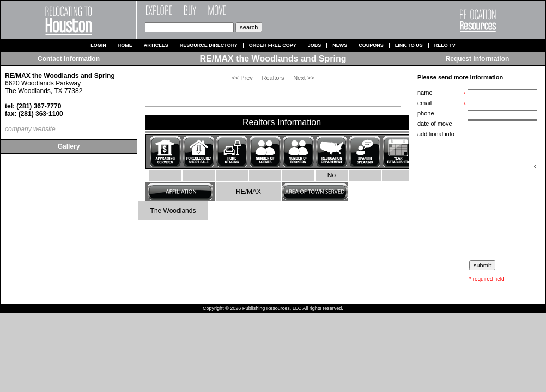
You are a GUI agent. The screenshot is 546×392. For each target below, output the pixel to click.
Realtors (273, 78)
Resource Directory (209, 45)
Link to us (409, 45)
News (340, 45)
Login (98, 45)
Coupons (371, 45)
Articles (156, 45)
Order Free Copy (273, 45)
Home (125, 45)
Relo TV (445, 45)
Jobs (315, 45)
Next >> (304, 78)
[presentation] (478, 215)
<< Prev (242, 78)
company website (30, 129)
